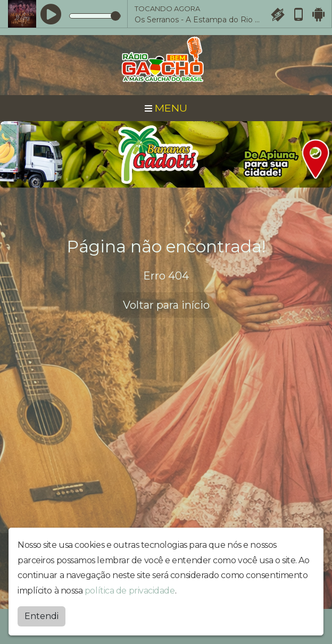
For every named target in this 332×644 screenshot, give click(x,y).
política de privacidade (130, 591)
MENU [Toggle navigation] (166, 108)
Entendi (41, 616)
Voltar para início (166, 305)
